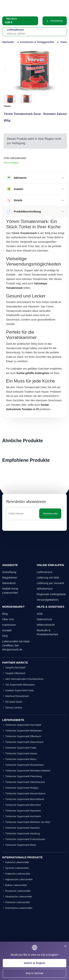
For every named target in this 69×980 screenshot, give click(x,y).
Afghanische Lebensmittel (17, 879)
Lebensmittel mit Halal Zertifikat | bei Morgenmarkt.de (16, 645)
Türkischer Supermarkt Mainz (19, 759)
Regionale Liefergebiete (51, 594)
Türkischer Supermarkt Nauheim (21, 828)
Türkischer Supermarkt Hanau (20, 753)
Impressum (9, 625)
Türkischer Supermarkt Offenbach (22, 736)
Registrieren (10, 578)
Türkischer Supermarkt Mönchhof (21, 805)
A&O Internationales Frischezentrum (23, 679)
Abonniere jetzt (50, 514)
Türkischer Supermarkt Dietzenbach (23, 742)
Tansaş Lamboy (12, 708)
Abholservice (45, 589)
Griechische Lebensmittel (17, 908)
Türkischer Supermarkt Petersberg (22, 776)
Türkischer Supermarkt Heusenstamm (24, 793)
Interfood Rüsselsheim (16, 696)
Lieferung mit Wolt (48, 578)
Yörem (7, 106)
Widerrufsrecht (46, 625)
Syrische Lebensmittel (15, 868)
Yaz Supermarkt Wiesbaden (18, 685)
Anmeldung (55, 21)
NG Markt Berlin (12, 702)
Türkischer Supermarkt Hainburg (21, 833)
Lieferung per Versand (50, 583)
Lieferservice (45, 572)
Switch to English (34, 963)
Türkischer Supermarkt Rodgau (20, 788)
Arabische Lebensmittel (16, 874)
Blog (5, 614)
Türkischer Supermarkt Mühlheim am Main (26, 822)
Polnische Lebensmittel (16, 902)
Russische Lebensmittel (16, 891)
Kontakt (7, 630)
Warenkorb (9, 583)
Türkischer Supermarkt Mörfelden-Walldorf (26, 771)
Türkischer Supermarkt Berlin (19, 845)
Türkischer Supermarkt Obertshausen (24, 782)
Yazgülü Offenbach (14, 673)
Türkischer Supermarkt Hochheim (22, 816)
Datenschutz (44, 619)
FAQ (5, 636)
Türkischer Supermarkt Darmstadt (22, 725)
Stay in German (34, 973)
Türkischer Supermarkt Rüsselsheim (23, 765)
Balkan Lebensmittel (15, 885)
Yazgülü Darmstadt (14, 668)
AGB (40, 614)
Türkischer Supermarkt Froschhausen (24, 839)
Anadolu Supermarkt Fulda (18, 690)
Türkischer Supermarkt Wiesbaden (22, 731)
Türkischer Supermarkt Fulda (19, 748)
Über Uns (8, 619)
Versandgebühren (48, 600)
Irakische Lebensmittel (16, 862)
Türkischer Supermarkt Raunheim (22, 811)
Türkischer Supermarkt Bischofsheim (23, 799)
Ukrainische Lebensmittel (17, 897)
